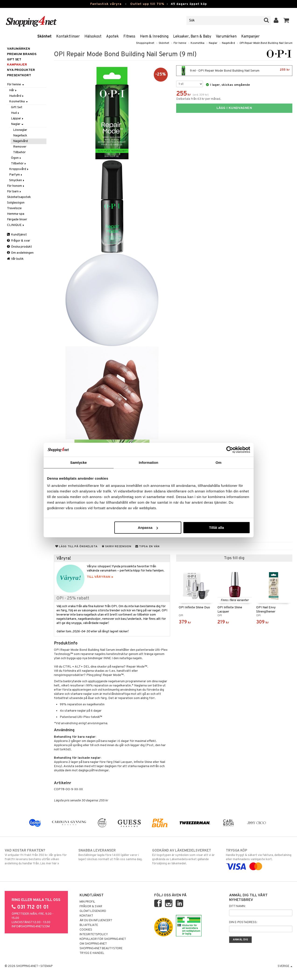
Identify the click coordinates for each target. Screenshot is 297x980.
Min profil (87, 902)
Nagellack (20, 136)
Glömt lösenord (93, 911)
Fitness (129, 37)
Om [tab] (218, 462)
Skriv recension (117, 547)
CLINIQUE (16, 225)
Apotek (112, 37)
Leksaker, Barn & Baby (192, 37)
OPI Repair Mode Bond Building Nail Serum (266, 43)
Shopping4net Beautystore (101, 949)
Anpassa (148, 528)
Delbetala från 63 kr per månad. (199, 99)
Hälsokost (93, 37)
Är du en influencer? (96, 921)
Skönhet (44, 37)
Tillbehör (19, 152)
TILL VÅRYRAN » (100, 577)
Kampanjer (250, 37)
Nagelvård (228, 43)
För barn (14, 192)
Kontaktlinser (68, 37)
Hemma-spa (16, 214)
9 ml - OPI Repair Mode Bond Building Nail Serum (234, 71)
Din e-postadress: (243, 922)
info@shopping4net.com (31, 927)
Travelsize (14, 208)
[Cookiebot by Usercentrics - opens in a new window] (230, 450)
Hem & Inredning (154, 37)
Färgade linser (17, 220)
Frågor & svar (19, 241)
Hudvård (17, 96)
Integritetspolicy (94, 935)
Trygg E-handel (92, 953)
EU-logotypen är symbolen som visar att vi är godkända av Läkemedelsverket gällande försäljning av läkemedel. (185, 857)
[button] (286, 21)
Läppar (17, 119)
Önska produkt (19, 247)
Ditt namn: (237, 906)
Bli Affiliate (89, 925)
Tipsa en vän (147, 547)
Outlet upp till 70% (147, 4)
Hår (13, 90)
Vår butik (15, 259)
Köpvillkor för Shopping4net (103, 939)
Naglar (213, 43)
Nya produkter (21, 70)
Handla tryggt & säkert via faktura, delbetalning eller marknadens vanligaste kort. (259, 859)
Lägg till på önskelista (77, 547)
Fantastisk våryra (106, 4)
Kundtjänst (17, 235)
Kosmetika (197, 43)
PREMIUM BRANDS (22, 54)
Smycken (17, 180)
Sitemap (46, 966)
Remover (20, 147)
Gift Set (17, 107)
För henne (180, 43)
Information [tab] (149, 462)
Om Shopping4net (93, 944)
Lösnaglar (20, 130)
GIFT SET (14, 60)
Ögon (16, 158)
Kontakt (86, 916)
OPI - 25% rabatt (73, 598)
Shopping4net (145, 43)
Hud (15, 113)
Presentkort (19, 75)
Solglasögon (16, 203)
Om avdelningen (20, 253)
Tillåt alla (217, 528)
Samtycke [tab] (79, 462)
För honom (16, 186)
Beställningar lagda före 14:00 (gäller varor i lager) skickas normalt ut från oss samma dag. (112, 855)
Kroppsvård (19, 169)
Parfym (16, 175)
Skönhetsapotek (19, 197)
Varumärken (226, 37)
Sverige (285, 966)
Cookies (86, 930)
